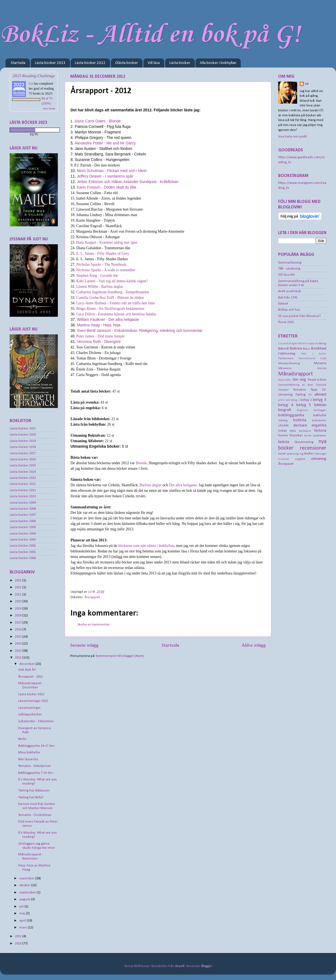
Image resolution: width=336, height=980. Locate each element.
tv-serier (284, 459)
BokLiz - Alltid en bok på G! (150, 35)
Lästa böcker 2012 (23, 484)
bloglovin (302, 410)
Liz (31, 84)
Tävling (300, 395)
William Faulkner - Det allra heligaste (108, 319)
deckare (300, 425)
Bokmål (284, 349)
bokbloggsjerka (291, 415)
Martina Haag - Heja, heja (99, 325)
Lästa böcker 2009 (23, 503)
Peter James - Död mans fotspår (101, 336)
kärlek (308, 436)
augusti (25, 900)
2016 (19, 630)
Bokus (306, 349)
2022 (19, 587)
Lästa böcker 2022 (90, 63)
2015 (19, 637)
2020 (19, 602)
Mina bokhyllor (29, 753)
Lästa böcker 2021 (23, 429)
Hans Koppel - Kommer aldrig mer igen (107, 242)
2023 (19, 581)
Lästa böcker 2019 (23, 441)
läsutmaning (304, 442)
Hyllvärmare (286, 358)
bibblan (320, 405)
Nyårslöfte (284, 380)
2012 (19, 658)
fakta (293, 431)
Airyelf (180, 966)
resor (282, 454)
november (27, 879)
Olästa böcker (127, 63)
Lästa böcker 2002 (23, 546)
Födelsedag (287, 354)
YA (310, 395)
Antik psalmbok (290, 291)
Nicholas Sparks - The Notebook (101, 265)
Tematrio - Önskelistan (35, 815)
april (23, 921)
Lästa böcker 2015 (23, 466)
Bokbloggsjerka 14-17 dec (36, 746)
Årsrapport (92, 597)
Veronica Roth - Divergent (99, 342)
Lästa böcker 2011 (23, 490)
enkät (282, 431)
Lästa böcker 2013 (23, 478)
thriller (309, 454)
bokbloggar (320, 410)
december (27, 664)
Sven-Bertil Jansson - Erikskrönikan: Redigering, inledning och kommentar (140, 331)
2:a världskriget (288, 344)
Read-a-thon (317, 380)
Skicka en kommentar (94, 625)
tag (302, 454)
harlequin (305, 431)
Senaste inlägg (84, 645)
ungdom (300, 459)
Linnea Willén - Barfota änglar (100, 287)
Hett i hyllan (314, 354)
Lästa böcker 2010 (23, 496)
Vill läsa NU (287, 275)
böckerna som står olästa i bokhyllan (146, 546)
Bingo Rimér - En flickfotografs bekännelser (110, 309)
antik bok (284, 400)
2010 (19, 944)
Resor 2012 (286, 322)
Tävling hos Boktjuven (34, 791)
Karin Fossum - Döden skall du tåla (107, 187)
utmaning (319, 459)
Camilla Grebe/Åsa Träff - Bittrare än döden (110, 298)
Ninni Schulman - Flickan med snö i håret (112, 171)
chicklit (283, 426)
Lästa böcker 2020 (23, 435)
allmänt (320, 395)
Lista (323, 358)
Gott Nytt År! (27, 670)
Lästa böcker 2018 (23, 447)
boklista (300, 420)
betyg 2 (306, 400)
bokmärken (319, 420)
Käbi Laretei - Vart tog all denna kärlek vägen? (112, 281)
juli (22, 907)
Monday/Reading (289, 363)
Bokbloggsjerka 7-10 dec (36, 773)
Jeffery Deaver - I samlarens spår (105, 176)
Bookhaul (319, 349)
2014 (19, 644)
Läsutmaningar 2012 (33, 701)
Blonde (141, 463)
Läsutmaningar (29, 708)
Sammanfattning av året (296, 385)
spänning (292, 454)
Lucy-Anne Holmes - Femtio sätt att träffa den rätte (116, 303)
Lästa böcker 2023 (50, 63)
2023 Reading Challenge (34, 76)
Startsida (18, 63)
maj (23, 914)
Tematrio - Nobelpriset (34, 766)
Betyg (323, 343)
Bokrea (296, 349)
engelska (319, 425)
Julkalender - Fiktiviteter (36, 721)
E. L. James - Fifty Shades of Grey (103, 253)
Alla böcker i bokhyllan (218, 63)
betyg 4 (286, 405)
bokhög (283, 420)
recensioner (313, 448)
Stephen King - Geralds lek (97, 276)
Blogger (206, 966)
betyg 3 (320, 400)
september (28, 893)
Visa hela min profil (292, 137)
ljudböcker (320, 436)
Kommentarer (307, 359)
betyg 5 (304, 405)
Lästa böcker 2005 (23, 527)
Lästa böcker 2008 (23, 509)
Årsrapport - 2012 (31, 677)
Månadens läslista (302, 368)
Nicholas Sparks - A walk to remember (106, 270)
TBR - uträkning (289, 269)
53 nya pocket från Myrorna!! (300, 316)
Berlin (22, 739)
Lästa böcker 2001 (23, 552)
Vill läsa (154, 63)
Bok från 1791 (288, 298)
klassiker (296, 436)
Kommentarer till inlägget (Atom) (120, 656)
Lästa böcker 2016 (23, 460)
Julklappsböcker (30, 715)
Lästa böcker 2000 (23, 558)
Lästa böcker (180, 63)
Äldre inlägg (254, 645)
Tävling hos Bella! (31, 798)
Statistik (321, 385)
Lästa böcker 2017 (23, 453)
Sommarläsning (290, 263)
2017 (19, 623)
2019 (19, 609)
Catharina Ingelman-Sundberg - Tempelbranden (113, 292)
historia (320, 431)
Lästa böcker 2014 (23, 472)
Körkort (283, 304)
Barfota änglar (151, 485)
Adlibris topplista (308, 344)
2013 (19, 651)
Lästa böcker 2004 (23, 534)
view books (49, 108)
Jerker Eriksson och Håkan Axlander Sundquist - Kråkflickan (128, 182)
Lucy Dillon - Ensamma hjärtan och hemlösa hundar (116, 314)
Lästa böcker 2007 (23, 515)
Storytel (283, 390)
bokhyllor (320, 415)
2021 (19, 595)
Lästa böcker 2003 (23, 540)
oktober (25, 885)
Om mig (299, 380)
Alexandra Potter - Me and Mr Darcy (105, 143)
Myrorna (320, 363)
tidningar (320, 454)
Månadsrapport (296, 374)
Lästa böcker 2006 (23, 521)
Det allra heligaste (183, 485)
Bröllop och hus (289, 310)
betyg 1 (295, 400)
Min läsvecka (28, 759)
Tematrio (299, 390)
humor (283, 436)
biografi (285, 410)
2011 (19, 936)
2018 (19, 616)
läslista (284, 442)
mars (24, 928)
